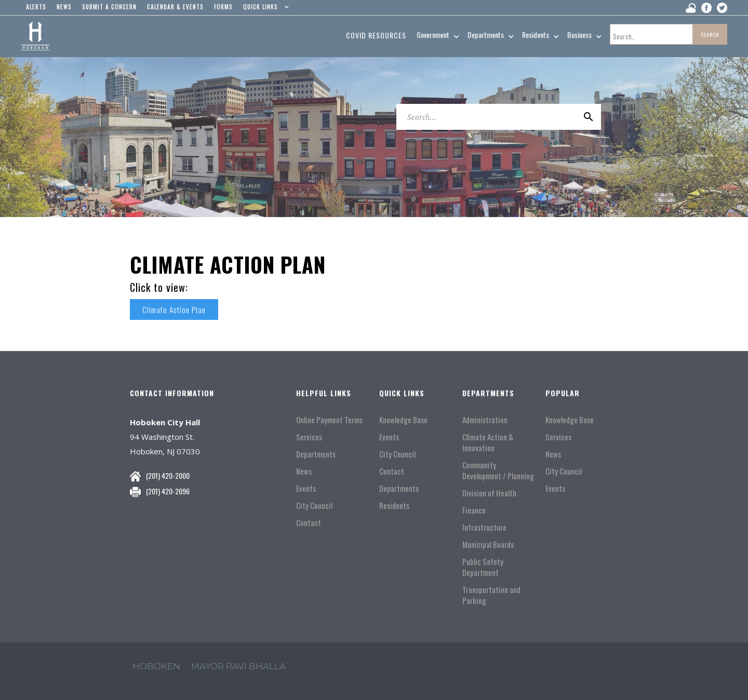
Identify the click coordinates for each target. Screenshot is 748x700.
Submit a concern (109, 7)
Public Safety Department (483, 567)
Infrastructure (484, 527)
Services (309, 437)
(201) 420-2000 (168, 475)
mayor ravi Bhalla (238, 666)
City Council (314, 506)
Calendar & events (175, 7)
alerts (36, 7)
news (64, 7)
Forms (223, 7)
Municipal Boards (488, 544)
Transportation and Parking (491, 595)
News (304, 471)
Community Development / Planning (498, 470)
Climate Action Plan (176, 309)
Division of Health (489, 493)
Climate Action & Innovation (488, 442)
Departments (316, 454)
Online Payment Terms (329, 420)
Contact (309, 523)
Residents (394, 506)
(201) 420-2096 (168, 491)
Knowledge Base (403, 420)
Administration (485, 420)
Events (306, 488)
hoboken (156, 666)
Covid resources (376, 35)
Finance (474, 510)
